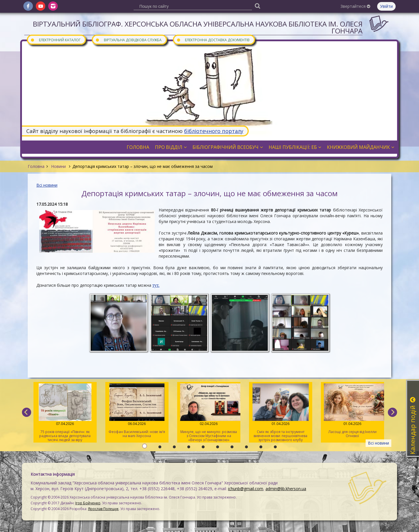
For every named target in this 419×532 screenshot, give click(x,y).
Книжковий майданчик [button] (361, 147)
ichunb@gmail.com (246, 489)
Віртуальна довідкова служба (128, 40)
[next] (392, 412)
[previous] (27, 412)
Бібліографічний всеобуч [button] (228, 147)
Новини (58, 166)
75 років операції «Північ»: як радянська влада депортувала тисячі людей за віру (65, 413)
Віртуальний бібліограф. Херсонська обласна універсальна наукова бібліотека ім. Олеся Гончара (198, 27)
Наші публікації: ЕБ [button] (295, 147)
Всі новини (47, 185)
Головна (36, 166)
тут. (156, 285)
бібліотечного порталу (214, 131)
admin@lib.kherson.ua (286, 489)
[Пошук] (257, 6)
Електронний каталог (55, 40)
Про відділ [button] (171, 147)
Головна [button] (138, 147)
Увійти (386, 6)
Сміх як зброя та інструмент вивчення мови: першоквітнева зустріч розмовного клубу (281, 413)
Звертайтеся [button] (355, 6)
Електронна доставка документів (213, 40)
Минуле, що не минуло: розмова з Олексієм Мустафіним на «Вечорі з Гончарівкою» (209, 413)
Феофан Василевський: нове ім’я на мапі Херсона (137, 411)
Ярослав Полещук (103, 509)
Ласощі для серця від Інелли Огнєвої (352, 411)
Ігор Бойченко (88, 503)
